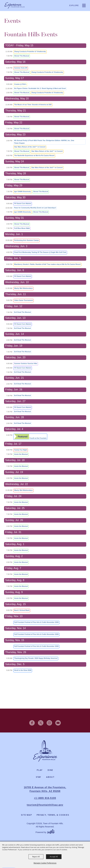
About (50, 777)
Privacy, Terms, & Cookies (53, 815)
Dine (50, 770)
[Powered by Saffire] (51, 831)
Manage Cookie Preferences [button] (45, 863)
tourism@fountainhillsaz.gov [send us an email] (45, 805)
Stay (39, 777)
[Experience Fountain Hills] (45, 751)
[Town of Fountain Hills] (14, 5)
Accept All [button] (54, 857)
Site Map (26, 815)
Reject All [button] (36, 857)
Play (40, 770)
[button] (84, 5)
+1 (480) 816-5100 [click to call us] (45, 798)
